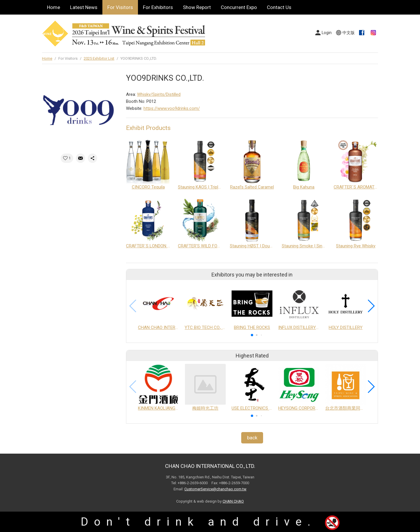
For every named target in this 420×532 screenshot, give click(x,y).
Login (327, 33)
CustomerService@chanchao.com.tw (215, 489)
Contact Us (279, 7)
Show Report (197, 7)
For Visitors (120, 7)
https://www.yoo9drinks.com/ (172, 108)
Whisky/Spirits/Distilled (159, 94)
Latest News (84, 7)
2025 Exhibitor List (99, 58)
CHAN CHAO (233, 501)
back (252, 438)
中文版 (349, 33)
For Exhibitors (158, 7)
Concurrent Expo (239, 7)
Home (54, 7)
